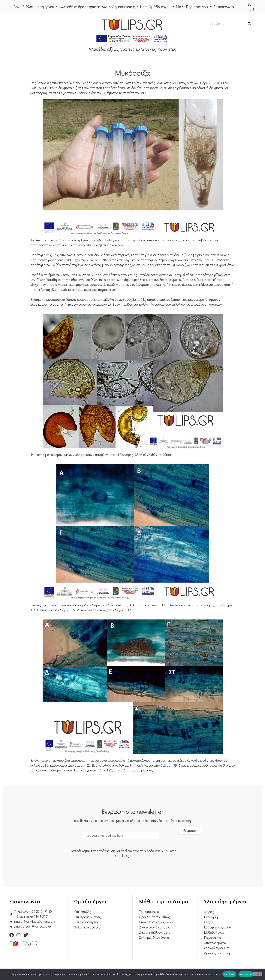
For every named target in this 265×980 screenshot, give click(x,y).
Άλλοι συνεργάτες (87, 927)
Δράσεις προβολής (218, 953)
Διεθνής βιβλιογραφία (155, 932)
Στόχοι (209, 922)
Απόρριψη (246, 974)
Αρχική (19, 7)
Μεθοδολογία (214, 932)
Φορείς (209, 912)
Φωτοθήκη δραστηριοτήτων (85, 7)
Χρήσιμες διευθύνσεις (154, 938)
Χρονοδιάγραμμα (216, 948)
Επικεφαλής (83, 912)
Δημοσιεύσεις (125, 7)
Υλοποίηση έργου (42, 7)
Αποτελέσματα (215, 943)
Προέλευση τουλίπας (154, 917)
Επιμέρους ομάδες (87, 917)
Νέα (143, 7)
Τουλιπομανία (149, 912)
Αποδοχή (229, 974)
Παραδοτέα (213, 938)
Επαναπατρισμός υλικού (157, 922)
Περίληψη (211, 917)
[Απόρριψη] (257, 974)
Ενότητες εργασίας (218, 927)
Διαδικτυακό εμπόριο (155, 927)
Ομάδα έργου (161, 7)
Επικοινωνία (224, 7)
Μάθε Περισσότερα (194, 7)
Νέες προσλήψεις (86, 922)
